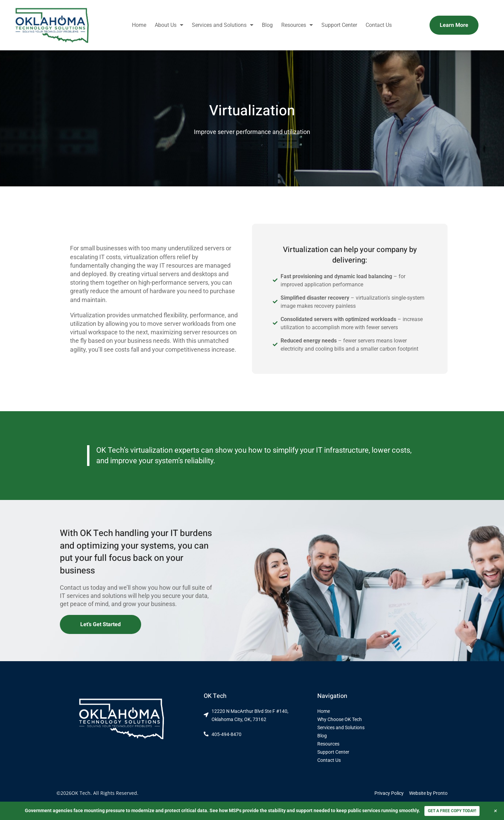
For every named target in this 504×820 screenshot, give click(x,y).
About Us (169, 25)
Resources (297, 25)
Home (139, 25)
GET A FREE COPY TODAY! (452, 811)
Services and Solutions (223, 25)
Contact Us (379, 25)
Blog (267, 25)
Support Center (339, 25)
